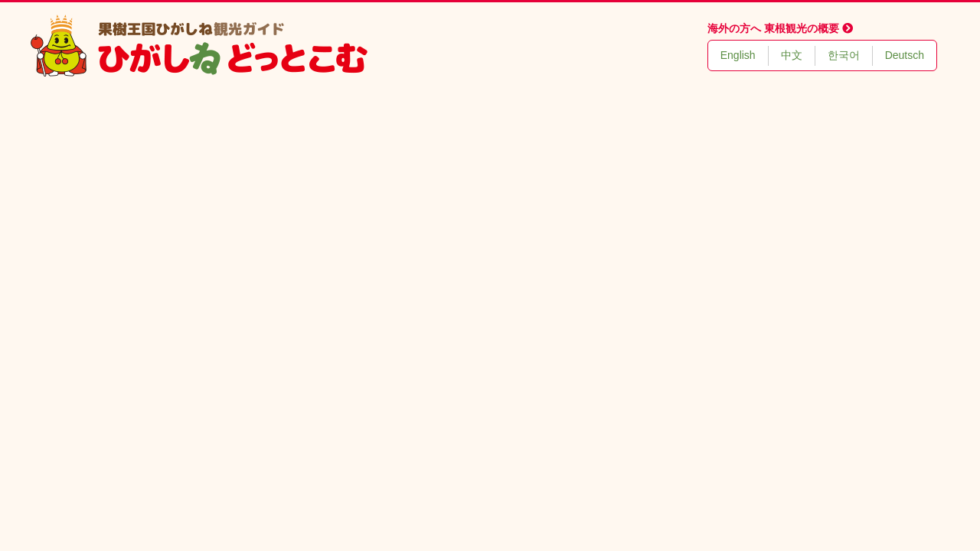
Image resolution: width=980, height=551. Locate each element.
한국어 (844, 55)
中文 (792, 55)
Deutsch (905, 55)
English (738, 55)
